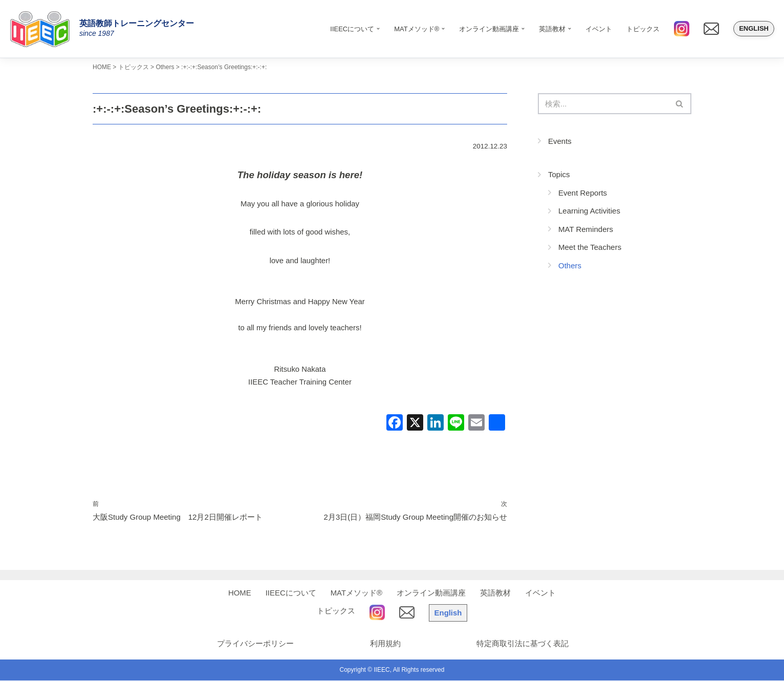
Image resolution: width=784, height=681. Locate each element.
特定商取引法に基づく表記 (522, 644)
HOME (240, 593)
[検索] (603, 104)
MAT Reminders (586, 229)
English (754, 28)
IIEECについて (291, 593)
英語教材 (495, 593)
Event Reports (583, 193)
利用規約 (384, 644)
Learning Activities (589, 211)
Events (560, 141)
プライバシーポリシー (254, 644)
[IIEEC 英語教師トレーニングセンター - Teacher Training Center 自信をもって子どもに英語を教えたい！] (43, 29)
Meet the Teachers (590, 247)
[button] (378, 29)
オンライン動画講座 (431, 593)
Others (570, 265)
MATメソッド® (357, 593)
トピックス (643, 29)
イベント (599, 29)
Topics (559, 174)
